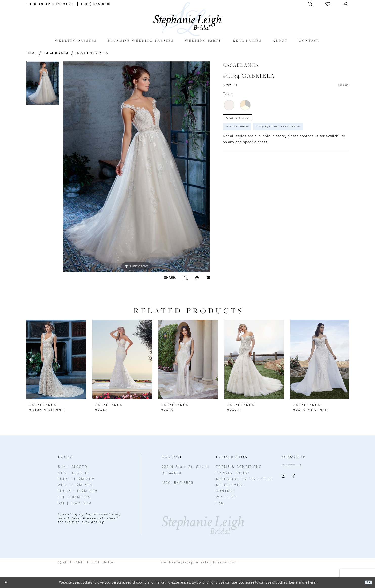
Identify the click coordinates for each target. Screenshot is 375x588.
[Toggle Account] (346, 4)
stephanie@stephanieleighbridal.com (199, 562)
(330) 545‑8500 (178, 483)
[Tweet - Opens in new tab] (186, 278)
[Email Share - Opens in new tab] (208, 278)
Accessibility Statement (244, 479)
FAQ (220, 503)
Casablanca (56, 53)
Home (31, 53)
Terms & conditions (239, 467)
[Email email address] (299, 466)
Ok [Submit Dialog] (366, 582)
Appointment (231, 485)
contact (225, 491)
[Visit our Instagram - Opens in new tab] (283, 478)
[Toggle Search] (310, 4)
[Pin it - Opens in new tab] (197, 278)
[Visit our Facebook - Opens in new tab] (294, 478)
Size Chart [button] (339, 85)
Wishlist (226, 497)
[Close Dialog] (8, 583)
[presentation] (56, 360)
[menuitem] (76, 41)
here (312, 582)
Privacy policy (233, 473)
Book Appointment (248, 138)
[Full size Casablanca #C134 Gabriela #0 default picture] (137, 167)
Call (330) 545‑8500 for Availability (269, 154)
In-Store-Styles (92, 53)
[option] (43, 85)
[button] (328, 4)
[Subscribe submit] (315, 466)
